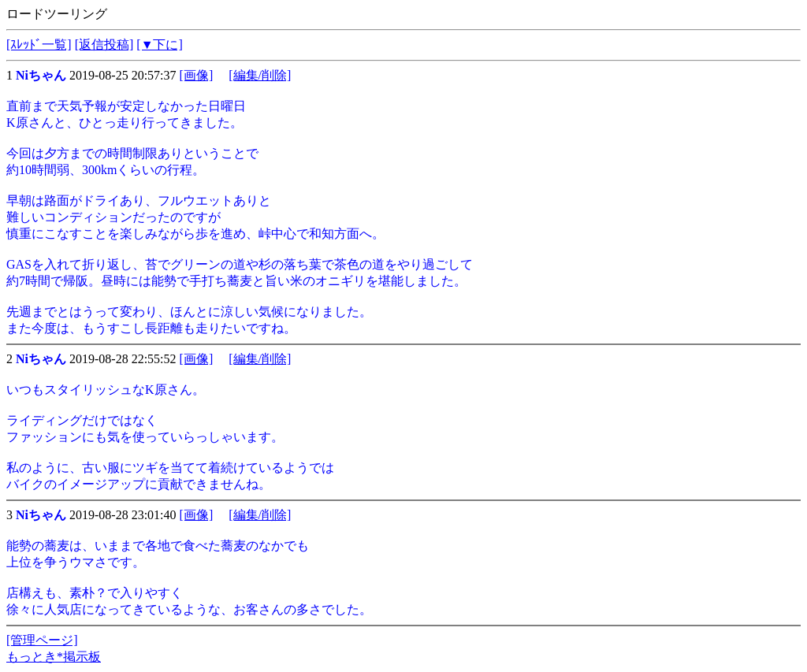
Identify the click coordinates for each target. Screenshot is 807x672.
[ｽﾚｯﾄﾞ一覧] (39, 45)
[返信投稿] (104, 45)
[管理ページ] (42, 640)
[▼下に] (160, 45)
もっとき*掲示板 (54, 657)
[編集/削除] (260, 75)
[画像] (197, 75)
